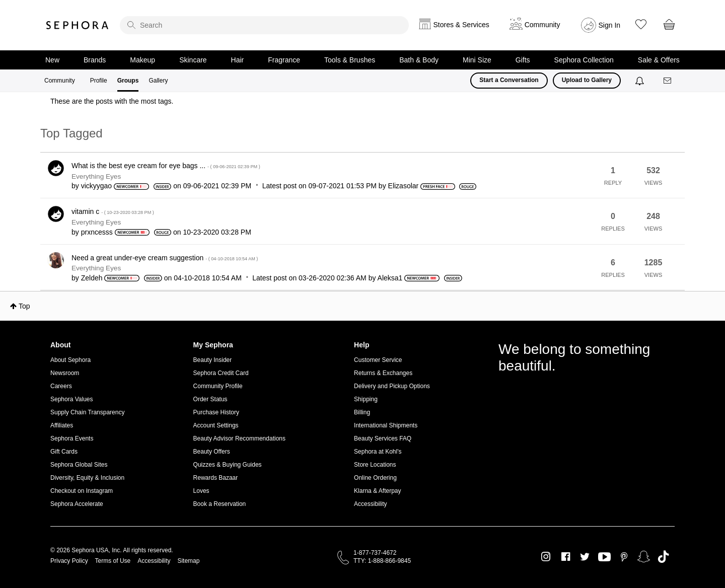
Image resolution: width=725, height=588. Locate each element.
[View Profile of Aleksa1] (390, 278)
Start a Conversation (509, 80)
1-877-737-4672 (375, 553)
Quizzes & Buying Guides (228, 465)
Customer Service (378, 360)
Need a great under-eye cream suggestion (165, 258)
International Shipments (386, 425)
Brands (95, 60)
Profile (99, 81)
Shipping (366, 399)
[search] (264, 25)
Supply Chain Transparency (87, 412)
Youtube (604, 557)
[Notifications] (641, 81)
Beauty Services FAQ (383, 438)
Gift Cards (64, 452)
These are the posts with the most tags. (112, 101)
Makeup (142, 60)
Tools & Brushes (350, 60)
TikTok (663, 557)
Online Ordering (375, 478)
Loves (201, 491)
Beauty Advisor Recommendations (239, 438)
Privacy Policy (69, 561)
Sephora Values (72, 399)
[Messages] (668, 81)
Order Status (210, 399)
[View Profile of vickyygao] (96, 186)
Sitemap (188, 561)
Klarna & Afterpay (377, 491)
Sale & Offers (659, 60)
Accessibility (370, 504)
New (52, 60)
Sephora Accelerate (77, 504)
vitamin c (113, 211)
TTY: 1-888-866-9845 (382, 561)
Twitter (585, 557)
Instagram (546, 557)
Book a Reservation (220, 504)
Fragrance (284, 60)
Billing (362, 412)
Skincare (193, 60)
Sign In (610, 25)
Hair (238, 60)
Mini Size (477, 60)
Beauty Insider (213, 360)
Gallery (158, 81)
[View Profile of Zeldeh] (92, 278)
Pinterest (624, 557)
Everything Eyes (96, 176)
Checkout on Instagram (82, 491)
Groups (128, 81)
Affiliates (62, 425)
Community (60, 81)
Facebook (566, 557)
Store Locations (375, 465)
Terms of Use (113, 561)
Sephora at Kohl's (378, 452)
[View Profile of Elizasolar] (404, 186)
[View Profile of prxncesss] (97, 232)
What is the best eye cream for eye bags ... (166, 166)
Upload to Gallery (587, 80)
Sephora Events (72, 438)
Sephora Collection (584, 60)
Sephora (78, 25)
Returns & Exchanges (383, 373)
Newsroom (65, 373)
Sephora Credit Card (221, 373)
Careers (61, 386)
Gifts (523, 60)
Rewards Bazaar (216, 478)
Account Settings (216, 425)
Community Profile (218, 386)
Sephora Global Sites (79, 465)
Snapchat (644, 557)
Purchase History (216, 412)
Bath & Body (419, 60)
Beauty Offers (212, 452)
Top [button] (24, 306)
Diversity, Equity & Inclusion (87, 478)
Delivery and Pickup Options (392, 386)
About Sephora (70, 360)
